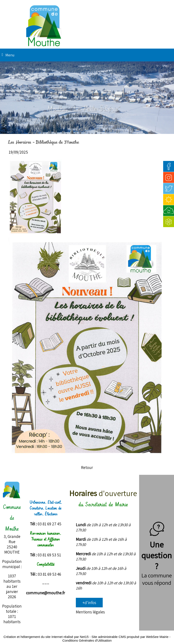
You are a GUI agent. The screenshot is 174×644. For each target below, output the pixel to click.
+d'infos (89, 603)
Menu (10, 55)
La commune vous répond (157, 579)
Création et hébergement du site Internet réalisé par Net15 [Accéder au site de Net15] (46, 637)
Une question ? (157, 550)
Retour (87, 467)
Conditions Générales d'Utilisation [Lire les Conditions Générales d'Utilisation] (87, 640)
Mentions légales (90, 612)
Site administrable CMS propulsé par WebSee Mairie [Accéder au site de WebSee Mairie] (130, 637)
